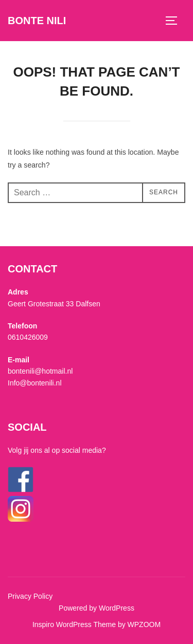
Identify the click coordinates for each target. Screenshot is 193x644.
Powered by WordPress (97, 608)
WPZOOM (144, 624)
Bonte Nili (37, 21)
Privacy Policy (30, 596)
